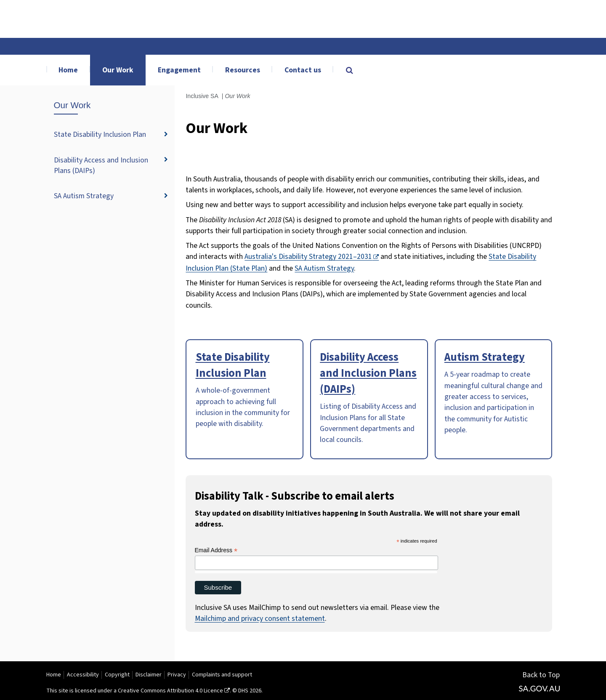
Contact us (303, 70)
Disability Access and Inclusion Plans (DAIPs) (101, 165)
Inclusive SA (202, 96)
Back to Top (541, 675)
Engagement (179, 70)
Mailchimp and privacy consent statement (260, 619)
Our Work (118, 70)
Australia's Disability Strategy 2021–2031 (308, 257)
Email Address (216, 550)
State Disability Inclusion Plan (100, 134)
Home (68, 70)
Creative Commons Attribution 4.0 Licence (170, 691)
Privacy (177, 675)
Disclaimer (149, 675)
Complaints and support (222, 675)
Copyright (117, 675)
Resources (243, 70)
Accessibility (83, 675)
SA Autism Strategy (84, 196)
